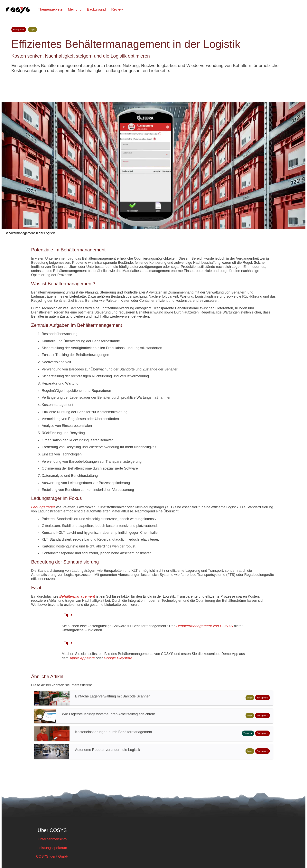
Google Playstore (118, 658)
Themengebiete (50, 9)
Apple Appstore (82, 658)
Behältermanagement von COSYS (205, 626)
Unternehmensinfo (52, 839)
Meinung (75, 9)
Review (117, 9)
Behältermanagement (77, 596)
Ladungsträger (43, 507)
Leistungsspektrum (52, 848)
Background (96, 9)
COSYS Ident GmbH (52, 856)
